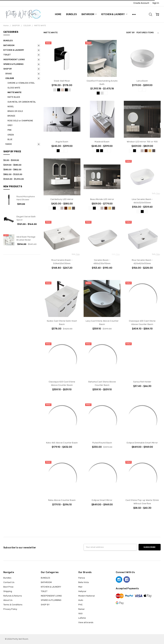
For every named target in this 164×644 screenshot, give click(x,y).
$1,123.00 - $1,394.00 (14, 179)
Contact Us (9, 582)
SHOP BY (8, 69)
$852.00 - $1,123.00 (13, 174)
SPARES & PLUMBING (13, 64)
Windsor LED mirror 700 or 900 (142, 142)
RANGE (9, 144)
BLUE (10, 139)
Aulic (81, 600)
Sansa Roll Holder (142, 382)
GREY (10, 125)
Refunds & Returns (13, 596)
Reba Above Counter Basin (62, 500)
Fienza (82, 578)
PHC (80, 605)
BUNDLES (71, 14)
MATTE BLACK (14, 97)
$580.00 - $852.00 (12, 170)
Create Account (141, 3)
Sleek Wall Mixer (62, 81)
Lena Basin (142, 81)
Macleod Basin (102, 142)
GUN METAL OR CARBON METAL (22, 102)
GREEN (11, 135)
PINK (10, 130)
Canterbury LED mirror (62, 199)
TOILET (7, 55)
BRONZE (11, 116)
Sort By (130, 33)
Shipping (8, 591)
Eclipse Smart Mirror (102, 500)
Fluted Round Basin (102, 443)
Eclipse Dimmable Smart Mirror (142, 443)
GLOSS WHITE (14, 88)
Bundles (7, 578)
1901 (80, 614)
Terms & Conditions (13, 605)
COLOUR (10, 78)
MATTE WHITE (14, 92)
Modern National (86, 596)
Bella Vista (84, 582)
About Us (8, 600)
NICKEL (11, 107)
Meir (80, 587)
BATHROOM (89, 14)
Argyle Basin (62, 142)
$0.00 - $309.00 (11, 160)
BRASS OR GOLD (15, 111)
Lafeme (82, 618)
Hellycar (82, 591)
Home (58, 14)
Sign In (156, 3)
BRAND (9, 74)
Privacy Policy (10, 609)
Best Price (8, 587)
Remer (82, 609)
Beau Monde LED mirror (102, 199)
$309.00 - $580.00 (12, 165)
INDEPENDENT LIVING (14, 60)
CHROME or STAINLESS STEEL (21, 83)
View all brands (86, 622)
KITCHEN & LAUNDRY (114, 14)
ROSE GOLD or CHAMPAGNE (20, 121)
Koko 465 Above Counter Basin (62, 443)
